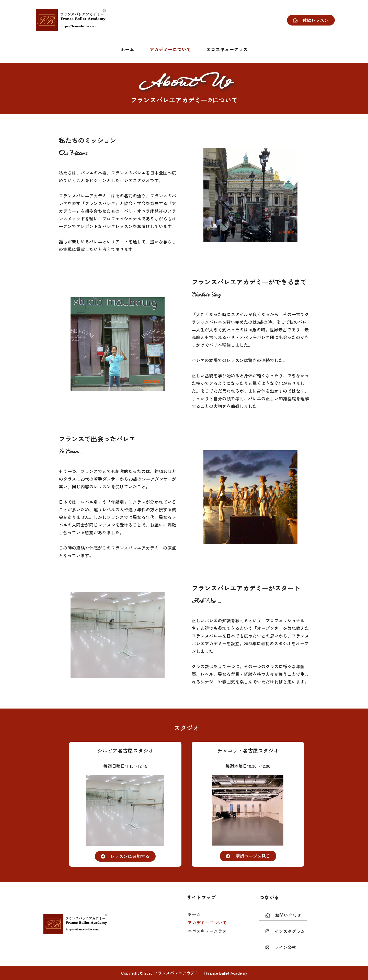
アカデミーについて (170, 49)
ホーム (127, 49)
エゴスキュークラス (227, 49)
